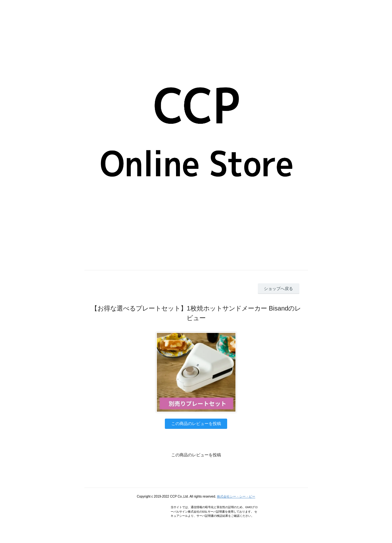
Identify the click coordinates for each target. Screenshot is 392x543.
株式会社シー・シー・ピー (236, 496)
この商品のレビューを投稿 (196, 424)
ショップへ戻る (278, 289)
